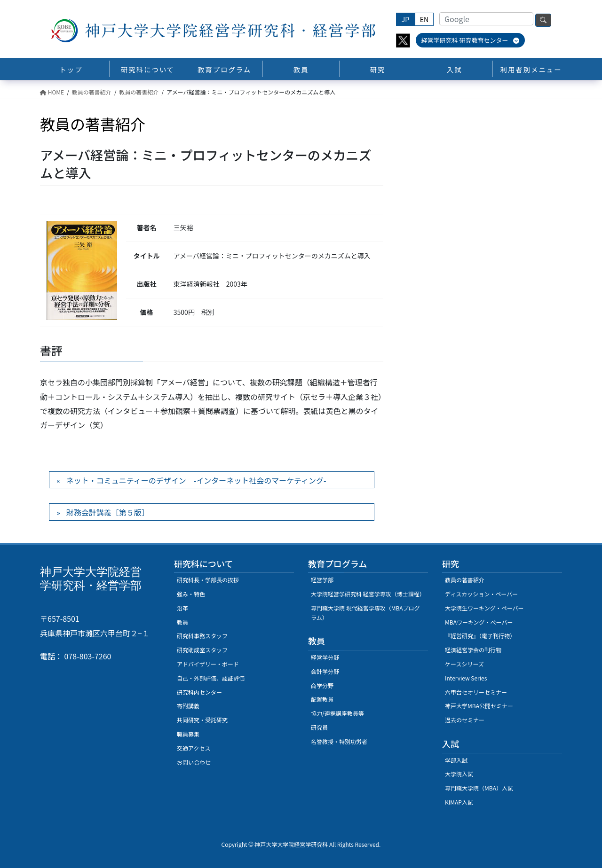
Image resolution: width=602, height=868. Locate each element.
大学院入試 (459, 774)
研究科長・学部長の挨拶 (208, 580)
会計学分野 (325, 671)
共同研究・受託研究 (202, 720)
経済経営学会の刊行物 (473, 650)
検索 (543, 20)
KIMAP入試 (459, 802)
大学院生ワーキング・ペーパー (484, 608)
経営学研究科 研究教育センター (471, 40)
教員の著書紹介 (465, 580)
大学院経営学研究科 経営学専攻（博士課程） (368, 594)
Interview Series (466, 678)
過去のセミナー (465, 720)
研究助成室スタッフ (202, 650)
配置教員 (322, 699)
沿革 (182, 608)
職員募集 (188, 734)
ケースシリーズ (464, 664)
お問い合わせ (194, 762)
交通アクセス (194, 748)
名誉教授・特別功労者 (339, 741)
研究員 (319, 727)
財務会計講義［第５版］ (108, 512)
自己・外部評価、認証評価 (211, 678)
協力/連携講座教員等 (337, 713)
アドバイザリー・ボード (208, 664)
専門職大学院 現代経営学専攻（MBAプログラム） (365, 613)
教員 (182, 622)
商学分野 (322, 685)
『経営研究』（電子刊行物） (480, 636)
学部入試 (456, 760)
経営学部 (322, 580)
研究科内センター (199, 692)
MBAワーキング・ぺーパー (479, 622)
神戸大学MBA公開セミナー (479, 706)
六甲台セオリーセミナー (476, 692)
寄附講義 (188, 706)
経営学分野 (325, 657)
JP (405, 19)
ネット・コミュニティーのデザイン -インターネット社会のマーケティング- (196, 480)
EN (424, 19)
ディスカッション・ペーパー (481, 594)
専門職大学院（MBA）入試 (479, 788)
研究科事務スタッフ (202, 636)
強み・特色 (191, 594)
